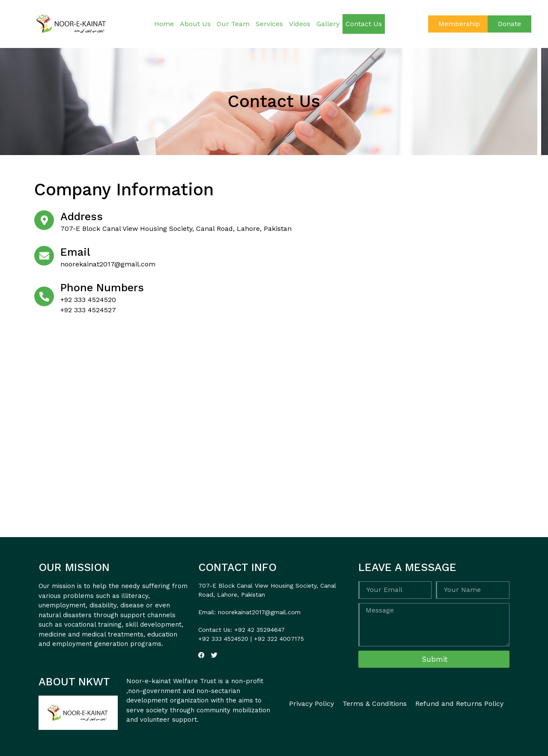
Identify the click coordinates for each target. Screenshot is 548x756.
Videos (300, 24)
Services (269, 24)
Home (164, 24)
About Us (195, 24)
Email (75, 252)
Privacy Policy (311, 704)
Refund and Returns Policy (459, 704)
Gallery (328, 24)
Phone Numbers (102, 288)
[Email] (44, 256)
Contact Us (364, 24)
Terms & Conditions (375, 704)
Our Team (233, 24)
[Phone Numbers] (44, 296)
